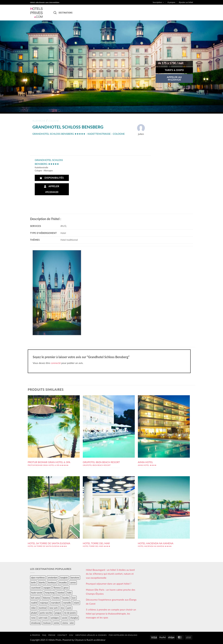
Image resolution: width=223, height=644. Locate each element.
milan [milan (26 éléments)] (33, 608)
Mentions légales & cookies (91, 635)
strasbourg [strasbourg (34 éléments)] (36, 623)
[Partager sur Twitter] (166, 86)
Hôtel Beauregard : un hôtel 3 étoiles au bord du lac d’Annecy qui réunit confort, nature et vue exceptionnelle (110, 574)
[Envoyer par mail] (172, 86)
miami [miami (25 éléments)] (76, 603)
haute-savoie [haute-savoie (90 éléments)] (37, 593)
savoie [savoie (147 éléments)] (64, 618)
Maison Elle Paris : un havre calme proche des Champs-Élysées (111, 592)
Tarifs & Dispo (174, 70)
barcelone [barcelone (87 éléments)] (75, 578)
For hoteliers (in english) (123, 635)
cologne (54, 121)
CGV (71, 635)
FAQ (44, 635)
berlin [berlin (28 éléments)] (33, 583)
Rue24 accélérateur (96, 640)
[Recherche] (55, 13)
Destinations (66, 13)
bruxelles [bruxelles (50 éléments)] (63, 583)
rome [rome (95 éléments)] (33, 618)
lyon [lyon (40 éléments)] (74, 598)
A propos (171, 2)
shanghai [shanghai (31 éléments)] (74, 618)
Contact (62, 635)
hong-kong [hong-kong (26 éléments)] (50, 593)
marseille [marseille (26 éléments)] (67, 603)
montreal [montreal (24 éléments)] (42, 608)
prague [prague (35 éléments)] (58, 613)
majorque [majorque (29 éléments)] (44, 603)
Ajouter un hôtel (186, 2)
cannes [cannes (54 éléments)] (73, 583)
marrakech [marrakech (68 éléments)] (56, 603)
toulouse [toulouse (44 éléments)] (47, 623)
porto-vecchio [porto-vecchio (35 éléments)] (46, 613)
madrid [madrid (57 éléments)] (34, 603)
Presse (52, 635)
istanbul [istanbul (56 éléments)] (61, 593)
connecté (56, 363)
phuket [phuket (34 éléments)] (34, 613)
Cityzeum (79, 640)
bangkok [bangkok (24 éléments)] (64, 578)
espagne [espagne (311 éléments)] (47, 588)
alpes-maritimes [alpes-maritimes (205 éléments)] (38, 578)
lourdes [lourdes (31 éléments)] (66, 598)
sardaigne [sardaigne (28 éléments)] (55, 618)
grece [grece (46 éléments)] (66, 588)
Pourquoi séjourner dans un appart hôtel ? (109, 584)
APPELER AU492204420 (174, 78)
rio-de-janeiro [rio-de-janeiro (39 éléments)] (70, 613)
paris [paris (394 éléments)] (69, 608)
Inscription (158, 2)
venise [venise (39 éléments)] (56, 623)
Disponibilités (52, 178)
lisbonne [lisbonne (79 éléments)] (47, 598)
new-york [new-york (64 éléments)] (53, 608)
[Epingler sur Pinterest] (178, 86)
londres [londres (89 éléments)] (56, 598)
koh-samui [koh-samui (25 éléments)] (36, 598)
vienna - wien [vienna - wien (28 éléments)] (68, 623)
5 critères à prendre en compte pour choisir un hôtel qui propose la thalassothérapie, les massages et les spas (111, 613)
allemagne (39, 121)
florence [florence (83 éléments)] (57, 588)
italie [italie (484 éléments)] (69, 593)
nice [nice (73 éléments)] (62, 608)
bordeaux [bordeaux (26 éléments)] (52, 583)
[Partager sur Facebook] (161, 86)
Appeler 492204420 (52, 189)
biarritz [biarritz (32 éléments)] (42, 583)
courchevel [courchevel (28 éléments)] (36, 588)
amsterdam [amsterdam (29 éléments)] (53, 578)
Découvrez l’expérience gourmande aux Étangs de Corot (111, 602)
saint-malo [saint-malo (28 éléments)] (43, 618)
